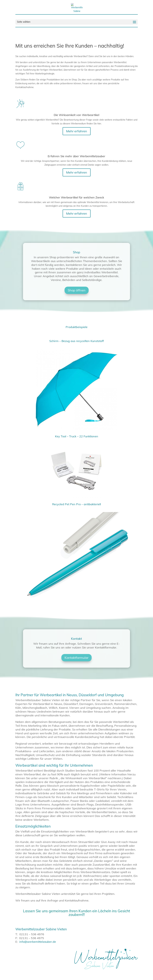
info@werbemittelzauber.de (38, 942)
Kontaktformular (76, 658)
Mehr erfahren (77, 131)
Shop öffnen (77, 290)
